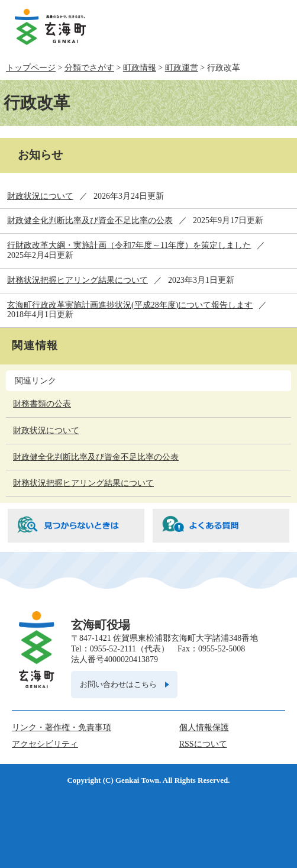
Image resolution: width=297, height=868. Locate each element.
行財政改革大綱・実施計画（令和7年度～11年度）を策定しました (129, 245)
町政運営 (182, 68)
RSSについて (203, 744)
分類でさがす (89, 68)
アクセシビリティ (45, 744)
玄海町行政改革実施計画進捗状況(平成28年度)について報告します (130, 305)
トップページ (31, 68)
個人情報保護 (204, 727)
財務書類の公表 (42, 404)
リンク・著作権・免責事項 (62, 727)
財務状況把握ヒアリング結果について (78, 280)
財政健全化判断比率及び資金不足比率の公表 (90, 220)
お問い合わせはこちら (118, 684)
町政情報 (140, 68)
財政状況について (40, 196)
